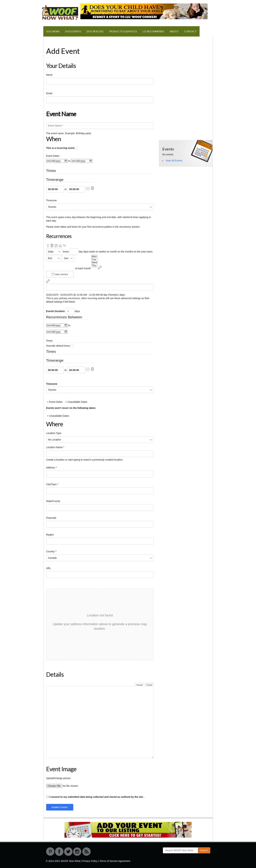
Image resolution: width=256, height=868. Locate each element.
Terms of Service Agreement (115, 861)
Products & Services (123, 31)
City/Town (52, 484)
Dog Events (73, 31)
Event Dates (53, 156)
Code (149, 685)
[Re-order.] (48, 246)
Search (204, 850)
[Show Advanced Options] (56, 246)
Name (49, 75)
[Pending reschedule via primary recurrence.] (60, 246)
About (174, 31)
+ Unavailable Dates (76, 402)
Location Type (54, 433)
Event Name (61, 114)
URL (49, 568)
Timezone (51, 200)
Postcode (51, 518)
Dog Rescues (95, 31)
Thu (94, 265)
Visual (140, 685)
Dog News (53, 31)
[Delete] (92, 188)
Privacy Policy (90, 861)
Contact (190, 31)
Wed (94, 263)
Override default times (60, 346)
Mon (94, 257)
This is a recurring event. (62, 148)
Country (51, 551)
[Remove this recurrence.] (52, 246)
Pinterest (50, 852)
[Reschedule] (100, 267)
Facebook (59, 852)
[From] (57, 161)
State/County (53, 501)
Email (49, 93)
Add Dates (60, 274)
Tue (94, 260)
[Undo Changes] (64, 246)
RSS (86, 852)
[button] (88, 189)
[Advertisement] (185, 62)
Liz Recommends (153, 31)
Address (51, 468)
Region (50, 535)
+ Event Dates (55, 402)
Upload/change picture (58, 778)
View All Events (174, 161)
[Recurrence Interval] (74, 252)
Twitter (68, 852)
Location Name (55, 447)
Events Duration (55, 311)
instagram (77, 852)
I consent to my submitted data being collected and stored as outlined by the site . (95, 797)
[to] (82, 161)
